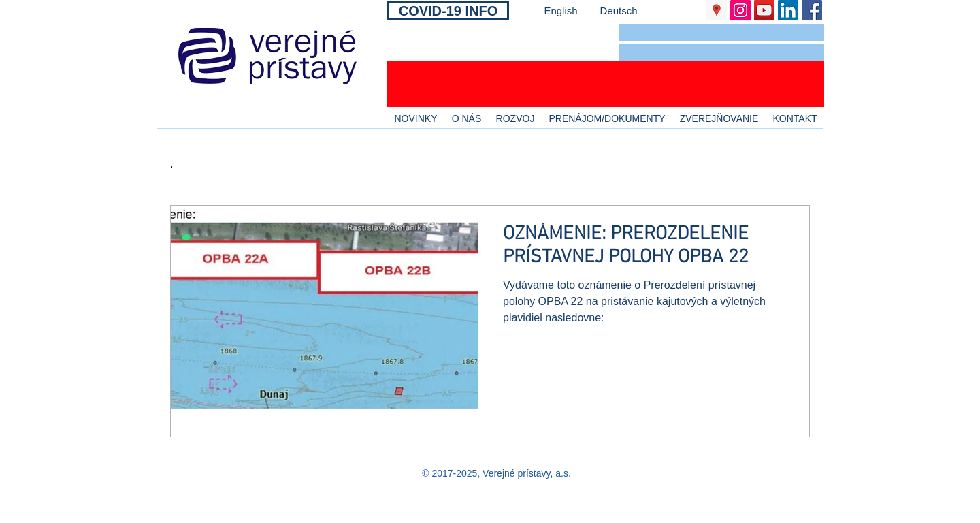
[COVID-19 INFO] (448, 11)
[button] (721, 32)
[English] (561, 11)
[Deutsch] (619, 11)
